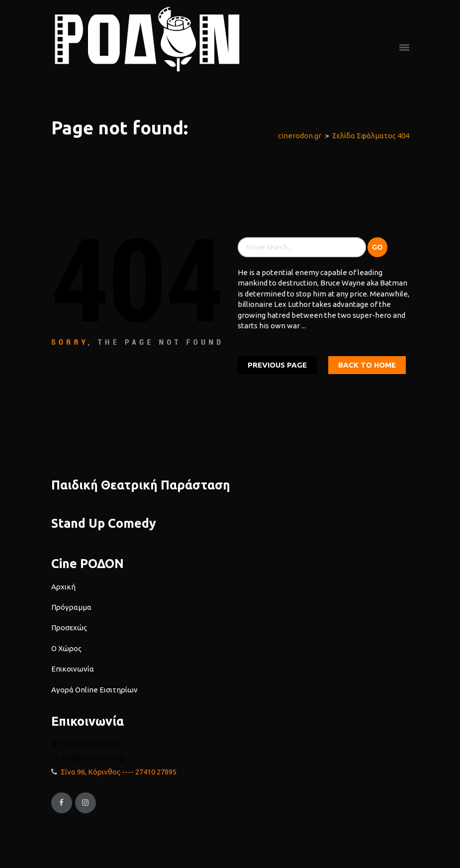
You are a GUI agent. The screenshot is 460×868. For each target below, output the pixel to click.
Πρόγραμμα (71, 607)
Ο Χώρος (66, 648)
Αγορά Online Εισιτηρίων (94, 690)
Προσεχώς (69, 627)
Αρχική (63, 587)
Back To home (367, 365)
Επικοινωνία (73, 669)
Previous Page (277, 365)
